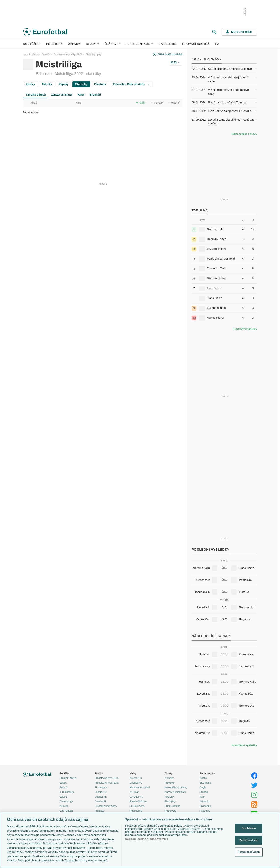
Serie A (64, 787)
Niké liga (64, 806)
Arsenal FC (136, 778)
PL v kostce (101, 787)
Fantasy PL (101, 792)
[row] (224, 229)
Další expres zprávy (244, 134)
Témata (99, 773)
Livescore (167, 44)
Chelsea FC (136, 783)
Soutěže (32, 44)
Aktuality (169, 778)
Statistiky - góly (93, 54)
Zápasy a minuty (62, 95)
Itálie (202, 797)
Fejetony (169, 797)
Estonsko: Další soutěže (131, 84)
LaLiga (63, 783)
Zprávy (30, 84)
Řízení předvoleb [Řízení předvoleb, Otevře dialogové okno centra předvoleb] (249, 852)
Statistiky (81, 84)
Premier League (68, 778)
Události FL (101, 797)
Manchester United (140, 787)
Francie (204, 792)
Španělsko (205, 806)
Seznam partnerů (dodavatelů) (147, 839)
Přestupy (54, 44)
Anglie (203, 787)
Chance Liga (66, 801)
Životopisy (170, 801)
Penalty (157, 103)
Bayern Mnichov (138, 801)
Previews (170, 783)
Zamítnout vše (249, 840)
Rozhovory (171, 811)
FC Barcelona (137, 806)
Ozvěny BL (101, 801)
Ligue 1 (63, 797)
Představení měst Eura (107, 783)
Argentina (205, 811)
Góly (141, 103)
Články (169, 773)
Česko (203, 778)
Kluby (93, 44)
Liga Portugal (66, 811)
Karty (81, 95)
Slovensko (205, 783)
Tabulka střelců (36, 95)
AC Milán (134, 792)
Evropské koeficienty (106, 806)
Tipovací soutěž (196, 44)
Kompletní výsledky (244, 745)
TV (217, 44)
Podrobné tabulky (245, 329)
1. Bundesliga (67, 792)
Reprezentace (139, 44)
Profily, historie (172, 806)
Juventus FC (136, 797)
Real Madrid (136, 811)
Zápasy (74, 44)
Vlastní (174, 103)
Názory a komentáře (175, 792)
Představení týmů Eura (107, 778)
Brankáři (95, 95)
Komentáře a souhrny (176, 787)
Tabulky (47, 84)
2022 (175, 63)
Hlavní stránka (31, 54)
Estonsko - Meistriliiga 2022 (68, 54)
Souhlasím (249, 828)
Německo (205, 801)
